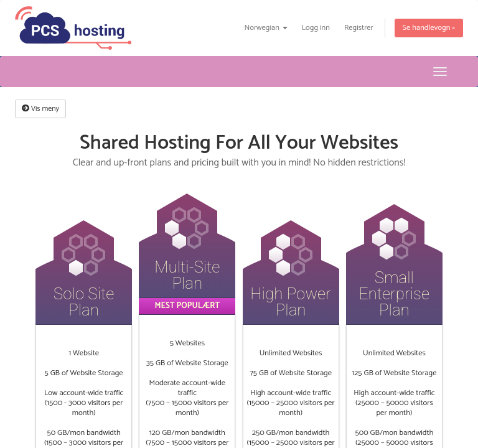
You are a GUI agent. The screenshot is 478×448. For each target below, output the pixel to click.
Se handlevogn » (429, 28)
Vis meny (40, 109)
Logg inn (316, 28)
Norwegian (265, 28)
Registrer (359, 28)
